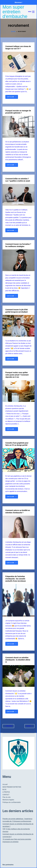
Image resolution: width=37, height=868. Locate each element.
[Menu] (31, 12)
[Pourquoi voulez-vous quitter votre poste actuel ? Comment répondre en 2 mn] (18, 391)
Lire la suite (12, 97)
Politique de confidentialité (12, 802)
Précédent (8, 726)
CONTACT (6, 795)
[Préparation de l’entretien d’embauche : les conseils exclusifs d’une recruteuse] (18, 600)
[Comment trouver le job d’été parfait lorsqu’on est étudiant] (18, 326)
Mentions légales (8, 800)
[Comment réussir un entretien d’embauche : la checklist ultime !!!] (18, 676)
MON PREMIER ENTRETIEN (12, 787)
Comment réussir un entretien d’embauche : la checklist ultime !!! (18, 660)
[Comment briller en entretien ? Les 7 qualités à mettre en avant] (18, 195)
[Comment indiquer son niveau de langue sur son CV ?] (18, 62)
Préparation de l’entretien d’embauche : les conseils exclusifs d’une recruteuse (16, 579)
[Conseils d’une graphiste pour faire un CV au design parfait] (18, 460)
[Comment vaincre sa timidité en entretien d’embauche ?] (18, 527)
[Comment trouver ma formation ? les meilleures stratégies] (18, 260)
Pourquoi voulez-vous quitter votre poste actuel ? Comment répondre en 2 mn (17, 375)
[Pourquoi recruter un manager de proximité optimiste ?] (18, 127)
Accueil (5, 784)
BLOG (4, 790)
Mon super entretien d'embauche (15, 12)
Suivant (29, 726)
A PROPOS (6, 792)
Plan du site (6, 797)
